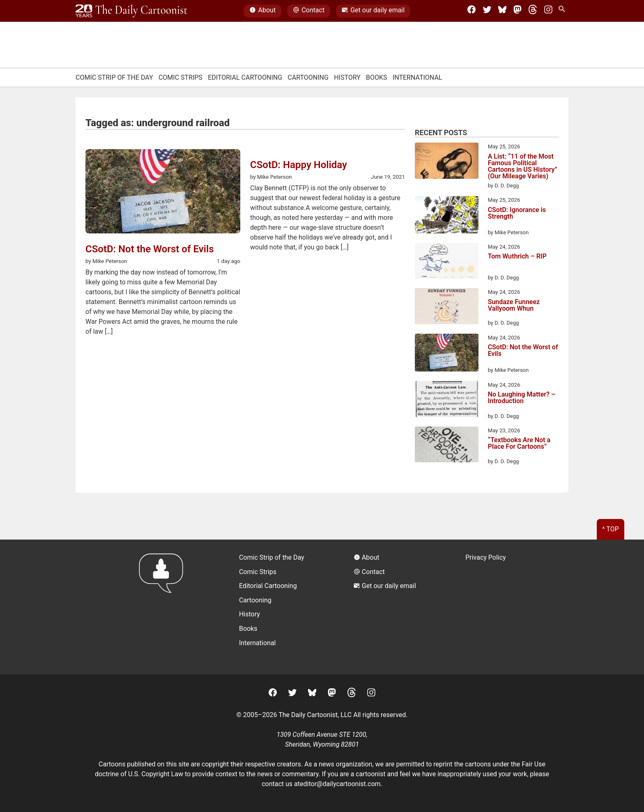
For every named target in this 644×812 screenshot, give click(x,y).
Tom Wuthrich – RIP (517, 257)
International (417, 77)
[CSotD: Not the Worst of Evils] (447, 354)
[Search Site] (563, 11)
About (262, 11)
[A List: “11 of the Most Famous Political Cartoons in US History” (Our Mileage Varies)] (447, 162)
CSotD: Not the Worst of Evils (523, 351)
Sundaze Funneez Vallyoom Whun (514, 306)
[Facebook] (471, 11)
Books (377, 77)
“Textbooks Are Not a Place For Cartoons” (519, 444)
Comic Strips (181, 77)
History (347, 77)
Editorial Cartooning (245, 77)
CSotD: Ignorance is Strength (517, 213)
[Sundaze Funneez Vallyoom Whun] (447, 307)
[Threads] (533, 11)
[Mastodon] (517, 11)
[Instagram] (548, 11)
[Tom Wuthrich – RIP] (447, 262)
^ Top (611, 529)
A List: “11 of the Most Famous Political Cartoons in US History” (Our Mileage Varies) (523, 166)
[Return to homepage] (164, 607)
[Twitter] (487, 11)
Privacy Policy (486, 557)
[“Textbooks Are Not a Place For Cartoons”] (447, 446)
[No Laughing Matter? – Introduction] (447, 400)
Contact (309, 11)
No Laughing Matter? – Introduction (522, 398)
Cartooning (308, 77)
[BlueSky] (502, 11)
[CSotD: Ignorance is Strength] (447, 216)
